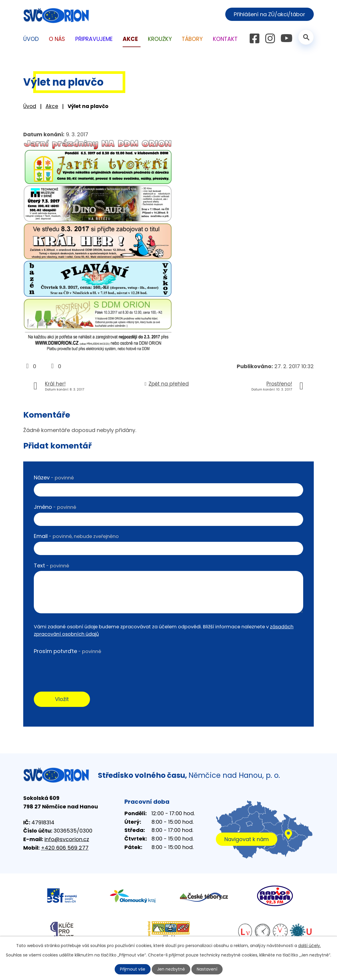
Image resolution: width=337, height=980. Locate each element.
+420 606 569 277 (65, 848)
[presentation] (79, 668)
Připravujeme (94, 39)
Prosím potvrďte (67, 651)
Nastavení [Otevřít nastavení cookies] (207, 969)
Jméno (55, 507)
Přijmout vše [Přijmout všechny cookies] (133, 969)
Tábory (192, 39)
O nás (57, 39)
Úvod (30, 106)
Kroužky (160, 39)
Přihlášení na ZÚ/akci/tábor (270, 14)
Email (76, 536)
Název (54, 477)
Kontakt (225, 39)
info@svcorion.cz (67, 839)
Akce (52, 106)
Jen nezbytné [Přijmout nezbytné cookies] (171, 969)
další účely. (310, 946)
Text (51, 565)
